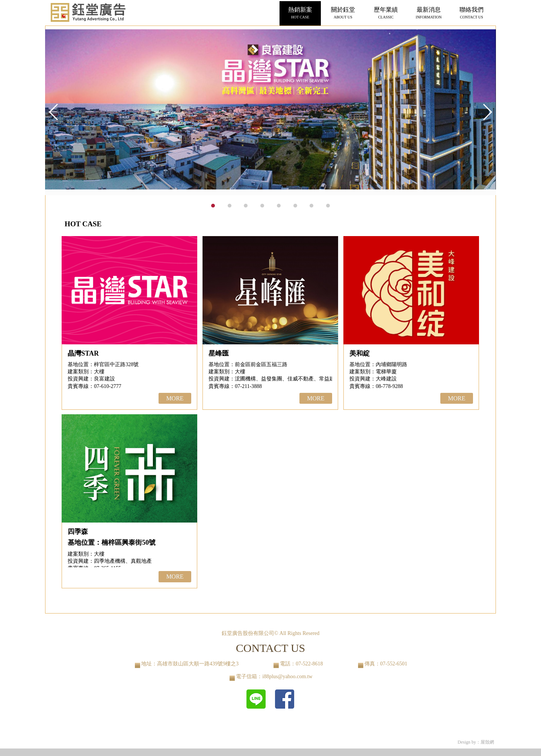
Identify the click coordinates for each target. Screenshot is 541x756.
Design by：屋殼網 (476, 742)
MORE (175, 398)
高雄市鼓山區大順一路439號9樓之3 (198, 664)
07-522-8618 (309, 664)
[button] (487, 112)
